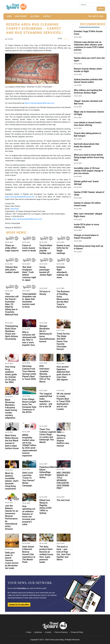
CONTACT (47, 16)
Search (101, 9)
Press (29, 632)
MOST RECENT (21, 16)
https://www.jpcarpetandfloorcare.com (40, 103)
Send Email (14, 209)
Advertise (38, 632)
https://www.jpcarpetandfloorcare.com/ (27, 219)
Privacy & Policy (77, 632)
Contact (48, 632)
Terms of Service (61, 632)
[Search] (92, 5)
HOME (9, 16)
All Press (35, 16)
